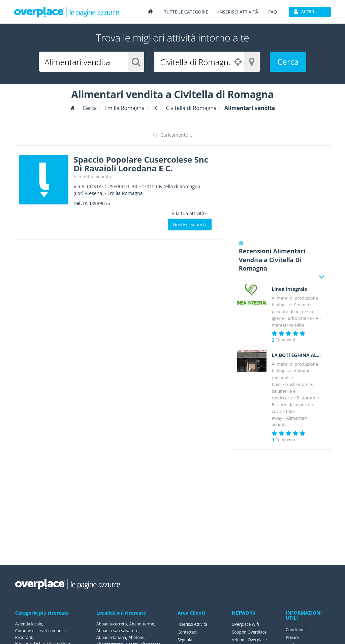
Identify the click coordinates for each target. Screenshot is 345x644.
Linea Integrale (289, 289)
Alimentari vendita (92, 176)
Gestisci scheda (190, 225)
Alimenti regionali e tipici (291, 377)
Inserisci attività (238, 12)
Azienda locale (29, 624)
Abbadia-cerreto (112, 624)
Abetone (136, 637)
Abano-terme (142, 624)
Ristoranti (307, 398)
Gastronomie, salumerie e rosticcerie (292, 391)
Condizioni (296, 630)
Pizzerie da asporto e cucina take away (293, 411)
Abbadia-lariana (111, 637)
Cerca (288, 62)
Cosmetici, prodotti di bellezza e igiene (293, 311)
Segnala (185, 640)
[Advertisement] (281, 192)
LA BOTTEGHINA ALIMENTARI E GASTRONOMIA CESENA (296, 355)
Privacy (292, 637)
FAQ (273, 12)
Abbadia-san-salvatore (117, 631)
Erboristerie (300, 318)
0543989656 (97, 203)
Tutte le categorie (186, 12)
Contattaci (187, 632)
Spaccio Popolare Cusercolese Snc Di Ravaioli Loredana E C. (141, 164)
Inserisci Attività (192, 624)
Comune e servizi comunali (40, 631)
